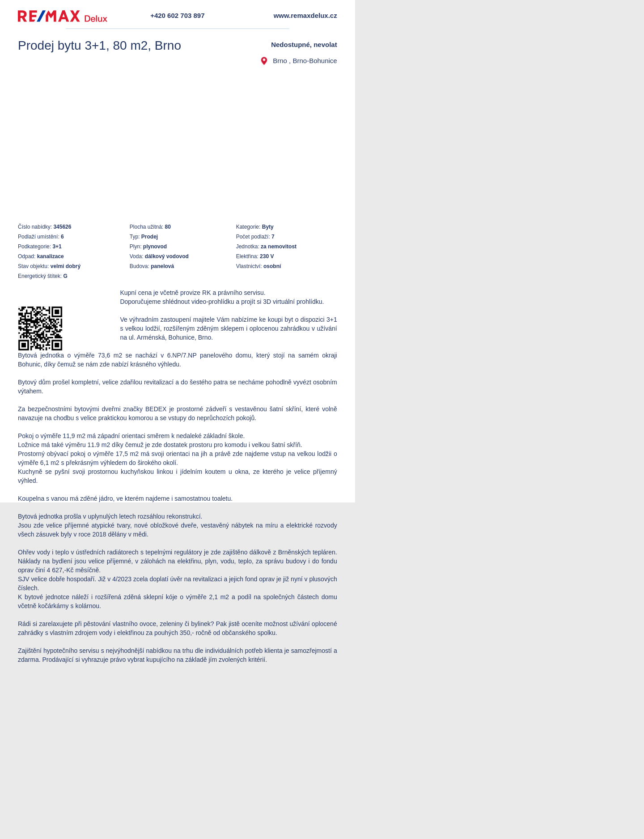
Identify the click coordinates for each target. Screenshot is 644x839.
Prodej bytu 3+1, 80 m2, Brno (100, 45)
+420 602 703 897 (177, 15)
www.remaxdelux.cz (305, 15)
